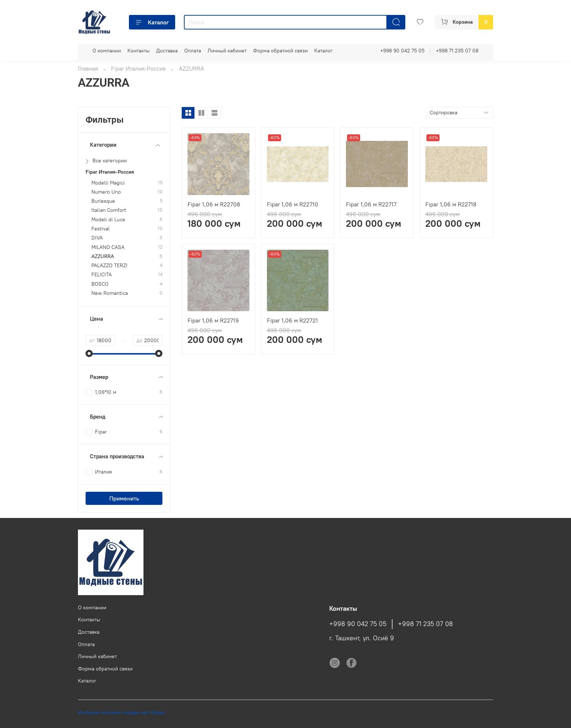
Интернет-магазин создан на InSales (121, 712)
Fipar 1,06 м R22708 (214, 204)
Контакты (139, 51)
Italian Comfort (109, 210)
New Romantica (110, 293)
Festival (101, 229)
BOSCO (100, 284)
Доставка (167, 51)
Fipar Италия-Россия (138, 68)
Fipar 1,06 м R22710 (293, 204)
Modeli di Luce (108, 220)
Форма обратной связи (280, 51)
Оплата (193, 51)
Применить (124, 498)
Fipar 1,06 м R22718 (451, 204)
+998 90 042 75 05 (402, 51)
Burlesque (103, 201)
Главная (88, 68)
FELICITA (102, 275)
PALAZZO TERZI (109, 266)
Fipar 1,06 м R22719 (213, 320)
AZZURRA (103, 256)
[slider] (89, 353)
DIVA (97, 238)
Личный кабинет (227, 51)
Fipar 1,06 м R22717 (371, 204)
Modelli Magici (108, 183)
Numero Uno (106, 192)
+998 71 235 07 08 (457, 51)
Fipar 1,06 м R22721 (292, 320)
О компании (107, 51)
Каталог (152, 22)
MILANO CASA (108, 247)
